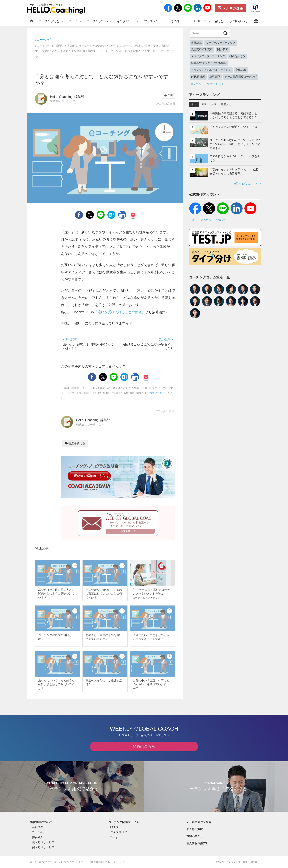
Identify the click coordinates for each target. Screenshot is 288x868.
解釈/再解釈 (198, 77)
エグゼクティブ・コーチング (208, 56)
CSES (114, 827)
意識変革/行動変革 (202, 50)
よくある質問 (195, 829)
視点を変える (75, 443)
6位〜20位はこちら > (248, 184)
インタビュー (127, 21)
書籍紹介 (38, 837)
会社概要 (38, 827)
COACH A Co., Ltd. (228, 862)
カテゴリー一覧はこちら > (207, 84)
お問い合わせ (239, 21)
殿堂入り (226, 104)
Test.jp (114, 837)
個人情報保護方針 (197, 843)
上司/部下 (215, 77)
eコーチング (43, 40)
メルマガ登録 (230, 8)
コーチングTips (99, 21)
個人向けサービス (43, 847)
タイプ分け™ (119, 832)
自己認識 (196, 43)
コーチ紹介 (39, 832)
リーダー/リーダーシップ (221, 43)
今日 (194, 104)
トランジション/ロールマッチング (211, 70)
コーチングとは (51, 21)
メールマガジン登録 (199, 822)
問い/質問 (223, 50)
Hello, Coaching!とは (209, 21)
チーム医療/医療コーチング (241, 77)
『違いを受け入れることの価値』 (120, 312)
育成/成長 (241, 70)
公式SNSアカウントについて (207, 220)
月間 (214, 104)
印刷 (169, 95)
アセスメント (154, 21)
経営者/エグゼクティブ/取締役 (209, 63)
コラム (75, 21)
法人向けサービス (43, 842)
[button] (256, 21)
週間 (204, 104)
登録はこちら (144, 746)
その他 (177, 21)
